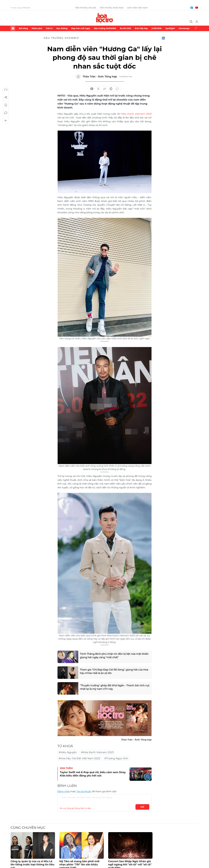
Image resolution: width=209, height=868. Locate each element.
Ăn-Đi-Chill (125, 28)
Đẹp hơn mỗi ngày (81, 28)
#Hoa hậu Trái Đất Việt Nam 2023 (79, 758)
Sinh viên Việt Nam (137, 8)
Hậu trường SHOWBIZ (105, 28)
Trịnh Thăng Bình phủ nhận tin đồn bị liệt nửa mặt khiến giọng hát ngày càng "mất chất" (115, 656)
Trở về (6, 121)
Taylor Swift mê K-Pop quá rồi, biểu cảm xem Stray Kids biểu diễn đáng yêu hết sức (93, 774)
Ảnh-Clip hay (141, 28)
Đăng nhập (64, 791)
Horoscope (184, 28)
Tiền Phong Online (86, 8)
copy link (105, 89)
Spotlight (170, 28)
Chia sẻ (6, 97)
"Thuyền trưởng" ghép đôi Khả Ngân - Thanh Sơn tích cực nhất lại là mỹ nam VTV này (113, 687)
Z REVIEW (157, 28)
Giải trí (49, 28)
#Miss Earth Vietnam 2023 (97, 752)
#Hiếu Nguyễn (68, 752)
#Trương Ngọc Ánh (116, 758)
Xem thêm (196, 28)
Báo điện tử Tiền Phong (104, 18)
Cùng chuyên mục (28, 827)
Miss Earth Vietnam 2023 (136, 114)
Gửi (142, 807)
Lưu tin (6, 105)
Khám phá (37, 28)
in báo (111, 89)
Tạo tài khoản (84, 791)
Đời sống (23, 28)
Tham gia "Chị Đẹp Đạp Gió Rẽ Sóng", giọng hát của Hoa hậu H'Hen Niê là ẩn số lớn (114, 671)
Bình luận (6, 113)
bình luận (117, 89)
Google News (163, 38)
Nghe (6, 90)
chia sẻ (92, 89)
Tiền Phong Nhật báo (112, 8)
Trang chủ (13, 28)
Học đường (62, 28)
